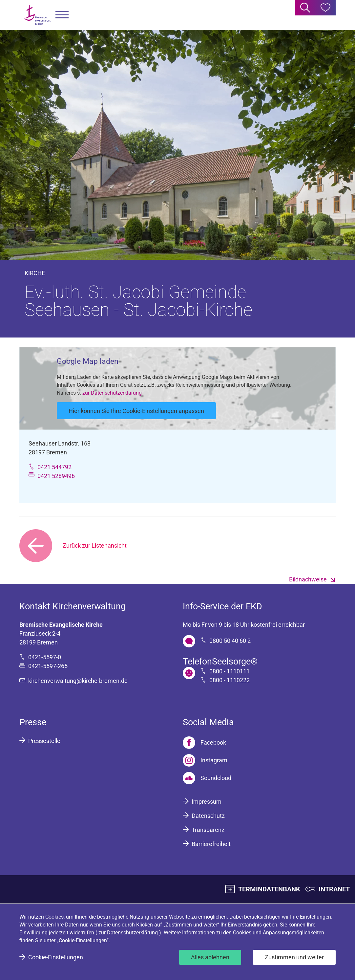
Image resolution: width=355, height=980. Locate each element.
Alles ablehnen (210, 957)
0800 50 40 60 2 (230, 641)
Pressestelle (44, 741)
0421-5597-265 (48, 666)
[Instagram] (205, 760)
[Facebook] (204, 743)
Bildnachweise (308, 579)
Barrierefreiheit (211, 844)
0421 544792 (54, 467)
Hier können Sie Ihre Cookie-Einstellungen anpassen (136, 411)
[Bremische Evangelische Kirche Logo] (37, 15)
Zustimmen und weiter (294, 957)
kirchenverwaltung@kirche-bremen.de (78, 681)
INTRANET (334, 889)
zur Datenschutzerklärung (112, 393)
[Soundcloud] (207, 778)
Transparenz (208, 830)
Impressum (207, 802)
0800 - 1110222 (230, 680)
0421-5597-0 (45, 657)
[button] (62, 15)
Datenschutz (208, 816)
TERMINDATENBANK (269, 889)
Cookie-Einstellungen (56, 957)
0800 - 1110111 (230, 671)
